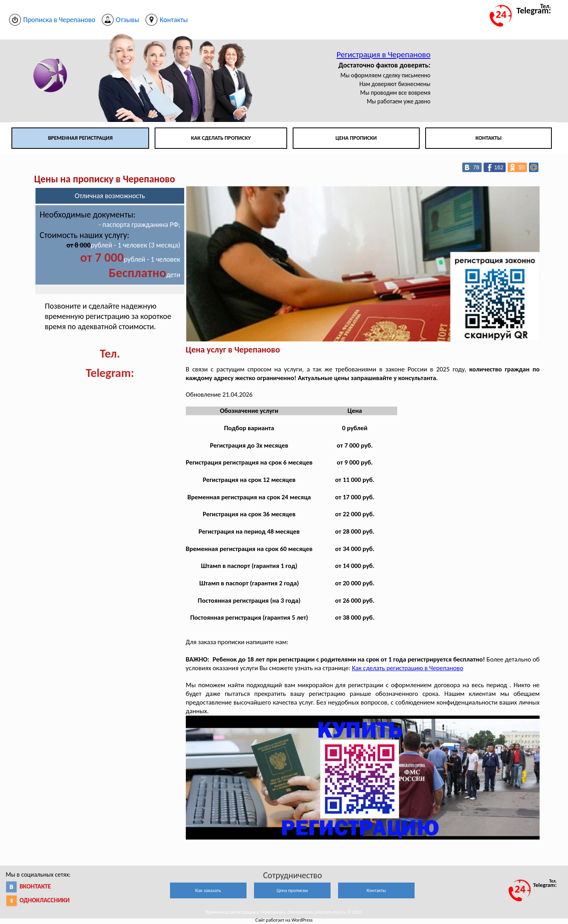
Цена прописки (356, 138)
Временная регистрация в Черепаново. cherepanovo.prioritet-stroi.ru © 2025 (284, 912)
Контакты (488, 138)
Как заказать (208, 890)
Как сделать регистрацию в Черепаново (407, 668)
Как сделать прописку (221, 138)
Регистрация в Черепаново (383, 54)
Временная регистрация (80, 138)
